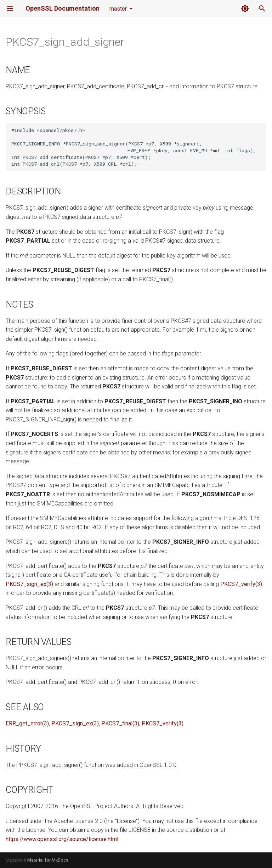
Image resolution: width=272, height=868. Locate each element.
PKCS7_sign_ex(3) (29, 584)
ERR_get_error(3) (27, 723)
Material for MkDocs (48, 860)
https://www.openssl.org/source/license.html (62, 839)
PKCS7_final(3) (120, 723)
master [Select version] (118, 9)
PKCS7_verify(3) (241, 584)
